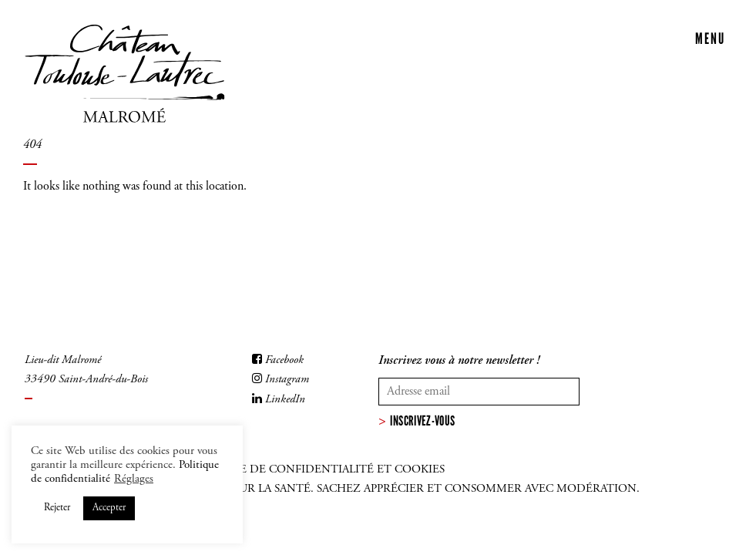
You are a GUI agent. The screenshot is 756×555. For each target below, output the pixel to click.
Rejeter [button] (57, 508)
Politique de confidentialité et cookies (315, 470)
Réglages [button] (134, 479)
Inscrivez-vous (422, 421)
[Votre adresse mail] (479, 392)
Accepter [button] (109, 508)
